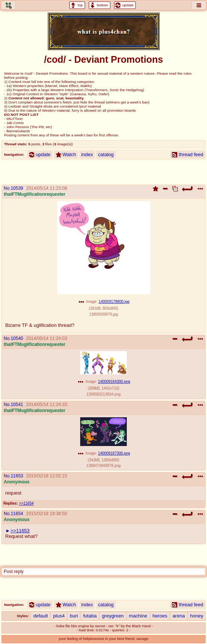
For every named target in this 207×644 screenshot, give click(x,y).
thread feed (188, 154)
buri (74, 616)
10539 (17, 188)
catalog (106, 154)
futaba (90, 616)
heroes (160, 616)
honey (197, 616)
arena (178, 616)
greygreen (113, 616)
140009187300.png (114, 453)
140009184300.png (114, 382)
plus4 (59, 616)
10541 (17, 405)
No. (7, 188)
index (87, 154)
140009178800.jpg (114, 302)
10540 (17, 338)
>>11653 (20, 531)
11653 (17, 476)
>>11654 (26, 503)
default (40, 616)
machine (138, 616)
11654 (17, 514)
